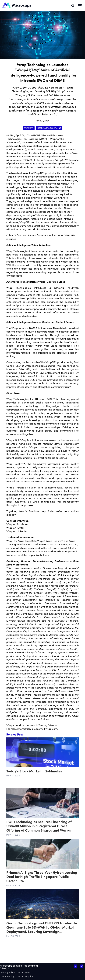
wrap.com (51, 729)
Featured (29, 128)
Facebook (22, 524)
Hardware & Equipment (49, 128)
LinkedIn (22, 531)
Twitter (20, 528)
